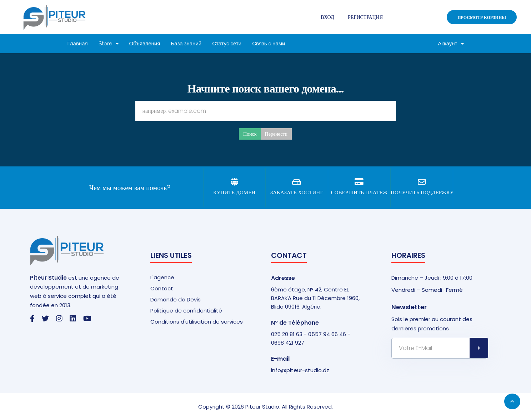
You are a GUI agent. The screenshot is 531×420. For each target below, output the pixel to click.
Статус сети (227, 44)
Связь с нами (269, 44)
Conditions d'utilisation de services (197, 322)
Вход (327, 17)
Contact (162, 288)
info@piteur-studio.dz (300, 370)
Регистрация (365, 17)
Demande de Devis (176, 299)
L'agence (162, 277)
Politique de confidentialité (186, 311)
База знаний (186, 44)
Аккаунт (451, 44)
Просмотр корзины (482, 17)
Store (109, 44)
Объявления (145, 44)
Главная (78, 44)
